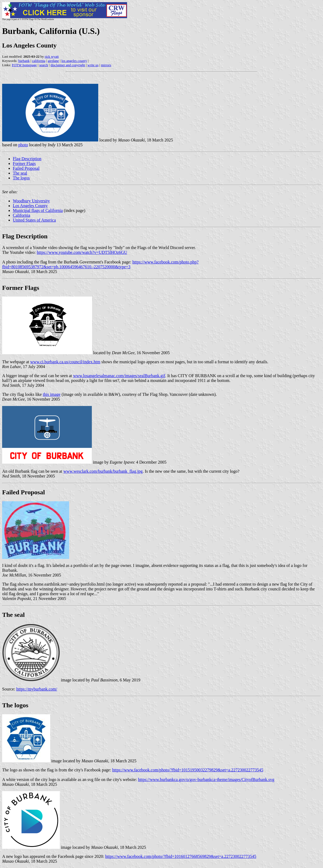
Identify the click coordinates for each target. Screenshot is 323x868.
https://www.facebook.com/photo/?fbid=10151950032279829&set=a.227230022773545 (188, 770)
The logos (21, 178)
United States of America (34, 220)
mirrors (106, 65)
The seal (20, 173)
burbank (24, 61)
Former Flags (24, 163)
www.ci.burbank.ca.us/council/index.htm (65, 362)
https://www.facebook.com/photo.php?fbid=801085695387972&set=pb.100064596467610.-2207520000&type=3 (100, 264)
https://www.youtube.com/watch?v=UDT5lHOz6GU (82, 252)
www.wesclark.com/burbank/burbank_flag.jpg (103, 471)
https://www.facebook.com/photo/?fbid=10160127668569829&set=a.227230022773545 (181, 856)
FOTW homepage (24, 65)
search (44, 65)
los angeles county (74, 61)
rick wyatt (52, 56)
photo (23, 145)
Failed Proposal (26, 168)
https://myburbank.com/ (37, 689)
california (39, 61)
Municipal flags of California (38, 210)
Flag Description (27, 159)
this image (52, 394)
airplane (53, 61)
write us (93, 65)
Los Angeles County (30, 206)
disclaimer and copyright (68, 65)
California (21, 215)
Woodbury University (31, 201)
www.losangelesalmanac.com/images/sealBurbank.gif (119, 376)
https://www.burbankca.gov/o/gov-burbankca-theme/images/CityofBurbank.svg (206, 780)
